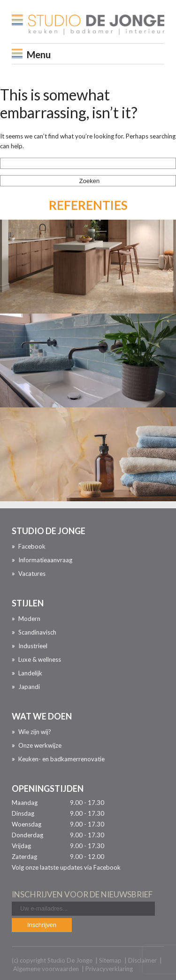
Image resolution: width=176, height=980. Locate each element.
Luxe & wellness (40, 659)
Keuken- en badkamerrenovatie (61, 759)
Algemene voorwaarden (46, 969)
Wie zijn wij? (35, 732)
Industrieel (33, 646)
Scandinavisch (37, 632)
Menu (39, 54)
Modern (29, 619)
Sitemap (110, 960)
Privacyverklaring (109, 969)
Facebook (32, 546)
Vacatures (32, 574)
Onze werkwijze (40, 745)
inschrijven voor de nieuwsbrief (82, 894)
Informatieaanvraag (45, 560)
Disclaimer (142, 960)
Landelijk (30, 673)
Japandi (29, 687)
